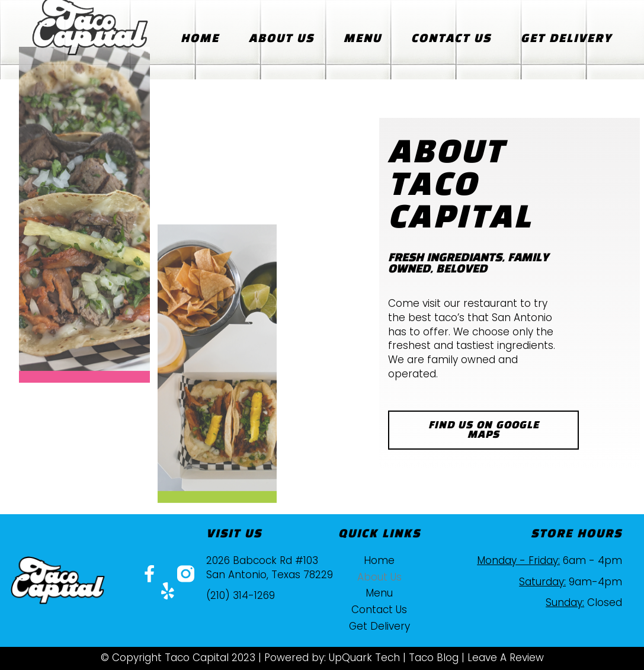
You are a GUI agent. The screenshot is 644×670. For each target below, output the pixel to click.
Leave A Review (506, 658)
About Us (281, 39)
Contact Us (451, 39)
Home (200, 39)
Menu (363, 39)
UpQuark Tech (364, 658)
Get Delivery (566, 39)
